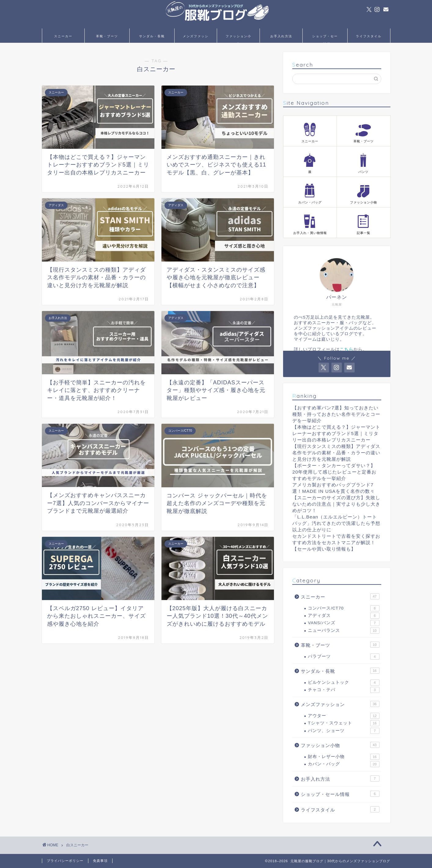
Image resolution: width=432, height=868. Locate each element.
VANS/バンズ (343, 623)
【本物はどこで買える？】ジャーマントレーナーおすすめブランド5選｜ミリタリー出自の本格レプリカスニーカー (336, 433)
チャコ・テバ (343, 690)
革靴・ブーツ (107, 36)
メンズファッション (196, 38)
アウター (343, 716)
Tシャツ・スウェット (343, 723)
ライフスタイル (369, 36)
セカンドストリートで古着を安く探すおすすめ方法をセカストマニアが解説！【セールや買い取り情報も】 (336, 542)
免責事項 (100, 861)
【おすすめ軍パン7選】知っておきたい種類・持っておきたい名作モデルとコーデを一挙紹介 (336, 414)
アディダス (343, 616)
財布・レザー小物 (343, 757)
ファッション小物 (238, 38)
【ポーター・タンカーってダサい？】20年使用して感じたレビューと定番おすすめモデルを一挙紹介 (334, 472)
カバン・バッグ (343, 764)
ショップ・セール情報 (325, 38)
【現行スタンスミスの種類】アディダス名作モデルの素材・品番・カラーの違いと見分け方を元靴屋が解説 (336, 453)
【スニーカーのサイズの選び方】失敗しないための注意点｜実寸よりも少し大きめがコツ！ (336, 504)
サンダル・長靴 (152, 36)
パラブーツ (343, 657)
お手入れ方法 (281, 36)
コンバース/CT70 (343, 608)
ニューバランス (343, 631)
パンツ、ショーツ (343, 731)
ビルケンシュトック (343, 683)
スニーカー (63, 36)
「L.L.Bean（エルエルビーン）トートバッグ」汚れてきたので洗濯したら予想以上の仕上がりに (336, 523)
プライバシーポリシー (65, 861)
